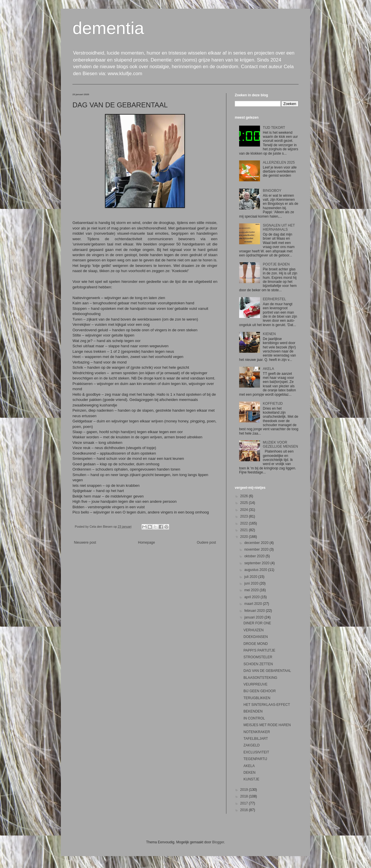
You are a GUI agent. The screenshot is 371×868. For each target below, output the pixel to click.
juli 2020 (251, 577)
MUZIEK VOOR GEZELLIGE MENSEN (280, 444)
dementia (108, 28)
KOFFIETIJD (273, 404)
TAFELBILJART (256, 739)
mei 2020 (252, 590)
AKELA (269, 369)
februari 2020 (255, 611)
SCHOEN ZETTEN (258, 664)
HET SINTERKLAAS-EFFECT (267, 705)
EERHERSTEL (274, 299)
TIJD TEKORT (274, 128)
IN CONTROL (254, 718)
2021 (245, 530)
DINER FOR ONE (257, 623)
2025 (245, 503)
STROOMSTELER (258, 657)
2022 (245, 523)
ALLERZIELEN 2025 (279, 162)
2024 (245, 510)
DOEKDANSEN (256, 637)
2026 (245, 496)
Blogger (218, 842)
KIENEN (269, 334)
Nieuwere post (85, 542)
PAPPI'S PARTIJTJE (259, 650)
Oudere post (206, 542)
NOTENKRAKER (257, 732)
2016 (245, 810)
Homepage (147, 542)
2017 (245, 803)
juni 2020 (252, 583)
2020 (245, 537)
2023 (245, 516)
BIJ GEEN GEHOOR (260, 691)
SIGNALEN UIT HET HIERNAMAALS (279, 227)
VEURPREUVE (255, 684)
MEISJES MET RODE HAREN (267, 725)
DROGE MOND (256, 644)
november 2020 (257, 549)
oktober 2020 (255, 556)
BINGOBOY (272, 191)
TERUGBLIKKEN (257, 698)
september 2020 (257, 563)
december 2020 (257, 543)
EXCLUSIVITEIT (256, 752)
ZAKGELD (252, 745)
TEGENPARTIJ (255, 759)
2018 (245, 796)
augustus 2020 (256, 570)
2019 (245, 790)
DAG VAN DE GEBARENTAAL (267, 671)
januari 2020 (254, 617)
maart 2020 (254, 604)
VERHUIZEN (253, 630)
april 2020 (252, 597)
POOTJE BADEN (276, 264)
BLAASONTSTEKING (260, 678)
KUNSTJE (251, 779)
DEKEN (249, 773)
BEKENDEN (253, 711)
